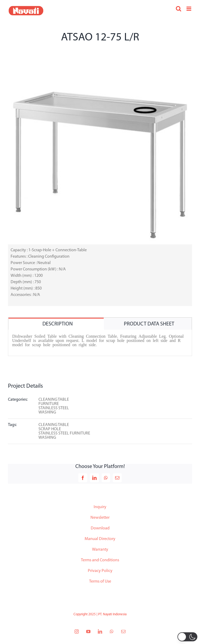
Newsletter (100, 518)
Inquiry (100, 507)
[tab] (56, 324)
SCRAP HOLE (50, 429)
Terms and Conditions (100, 560)
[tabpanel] (100, 343)
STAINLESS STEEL (54, 408)
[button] (187, 637)
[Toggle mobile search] (179, 9)
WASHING (47, 412)
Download (100, 528)
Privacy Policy (100, 571)
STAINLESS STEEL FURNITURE (64, 433)
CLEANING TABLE (54, 400)
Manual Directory (100, 539)
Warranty (100, 550)
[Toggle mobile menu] (189, 9)
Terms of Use (100, 582)
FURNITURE (49, 404)
